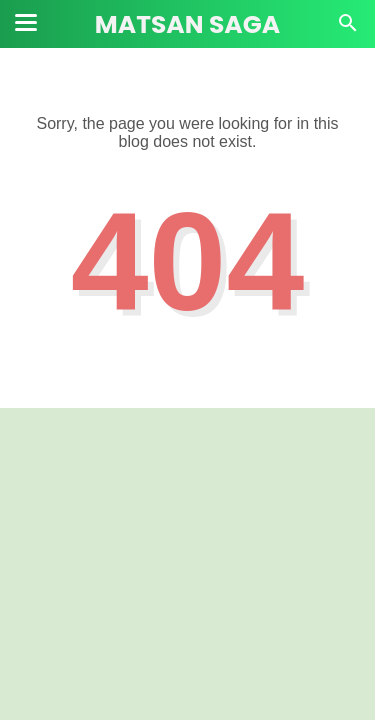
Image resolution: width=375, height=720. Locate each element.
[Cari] (348, 28)
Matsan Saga (187, 24)
